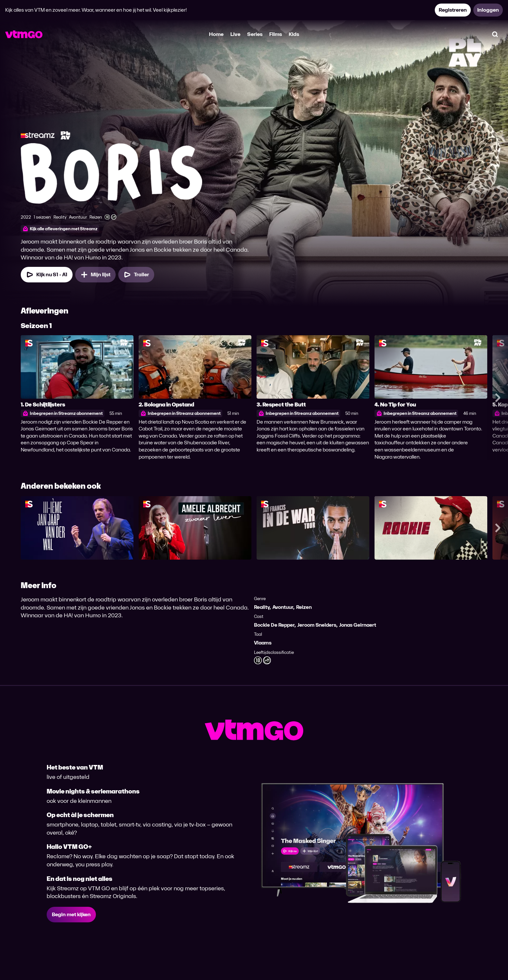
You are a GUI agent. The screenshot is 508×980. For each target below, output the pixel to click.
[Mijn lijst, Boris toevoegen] (95, 275)
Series (255, 34)
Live (235, 34)
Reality (262, 607)
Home (216, 34)
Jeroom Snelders (317, 625)
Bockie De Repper (274, 625)
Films (276, 34)
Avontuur (283, 607)
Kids (294, 34)
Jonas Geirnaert (358, 625)
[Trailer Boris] (136, 275)
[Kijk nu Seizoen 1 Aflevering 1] (47, 275)
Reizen (304, 607)
